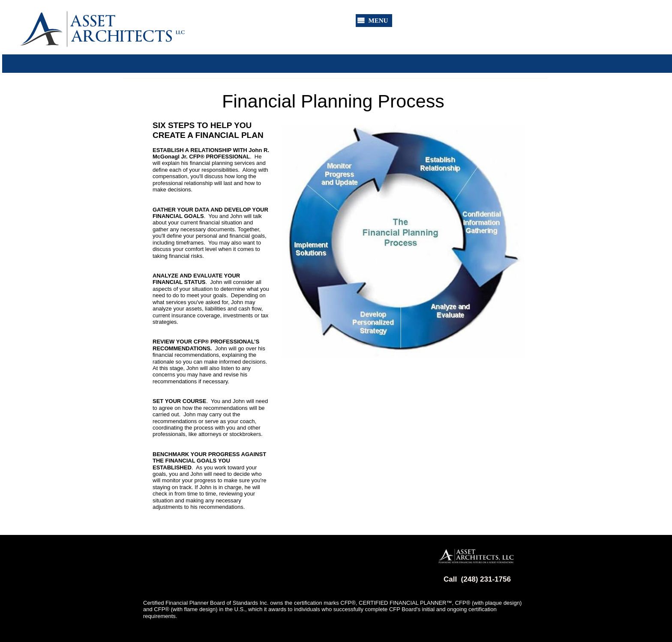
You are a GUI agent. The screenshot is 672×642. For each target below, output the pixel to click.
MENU (378, 21)
